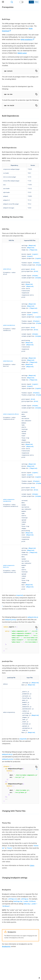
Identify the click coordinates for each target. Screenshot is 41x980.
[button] (22, 2)
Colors (32, 865)
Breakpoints (6, 946)
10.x (36, 2)
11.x (31, 2)
